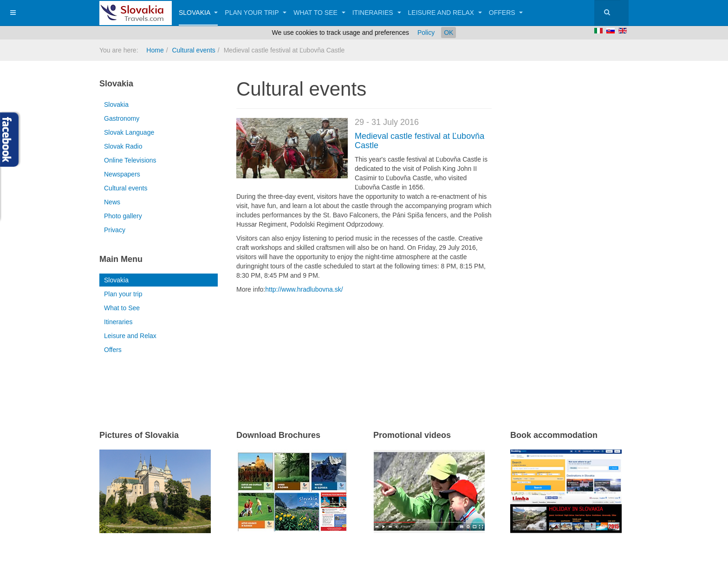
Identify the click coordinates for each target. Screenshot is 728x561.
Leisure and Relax (445, 13)
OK (448, 33)
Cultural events (193, 50)
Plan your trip (256, 13)
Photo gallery (123, 216)
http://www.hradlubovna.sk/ (304, 289)
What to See (319, 13)
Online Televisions (130, 160)
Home (155, 50)
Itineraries (377, 13)
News (112, 202)
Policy (426, 33)
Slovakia (198, 13)
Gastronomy (122, 118)
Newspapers (122, 174)
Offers (506, 13)
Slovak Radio (123, 146)
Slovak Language (129, 132)
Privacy (115, 230)
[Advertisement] (345, 350)
